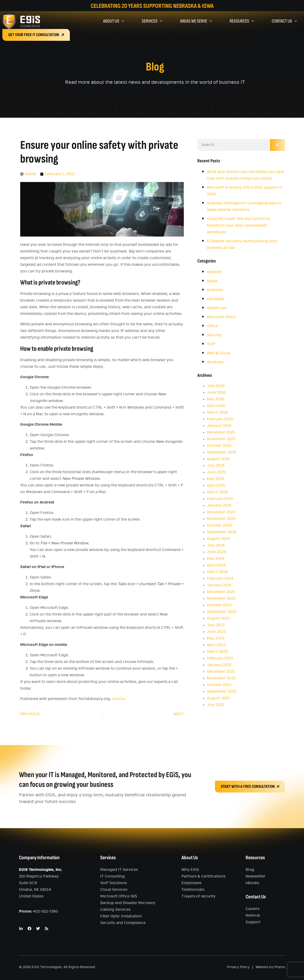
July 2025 (216, 466)
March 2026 (218, 412)
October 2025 (219, 446)
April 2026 (216, 406)
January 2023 (219, 665)
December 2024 (221, 512)
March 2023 (217, 652)
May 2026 (216, 399)
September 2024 (222, 532)
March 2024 (218, 572)
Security (214, 335)
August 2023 (218, 618)
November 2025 (221, 439)
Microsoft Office (221, 317)
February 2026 (220, 419)
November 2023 (221, 598)
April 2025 (216, 485)
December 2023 (221, 592)
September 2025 (222, 452)
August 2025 (218, 459)
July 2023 (216, 625)
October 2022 (219, 685)
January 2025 (219, 505)
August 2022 (218, 698)
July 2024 (216, 545)
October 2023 (219, 605)
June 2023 (216, 632)
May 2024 (216, 559)
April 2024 (216, 565)
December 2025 (221, 432)
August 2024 (218, 539)
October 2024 (219, 525)
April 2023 (216, 645)
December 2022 (221, 672)
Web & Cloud (218, 353)
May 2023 (216, 638)
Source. (119, 699)
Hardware (216, 299)
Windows (215, 362)
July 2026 (216, 386)
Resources (242, 21)
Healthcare (217, 308)
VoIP (211, 344)
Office (212, 326)
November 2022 (221, 678)
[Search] (278, 145)
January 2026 (219, 426)
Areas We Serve (196, 21)
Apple (212, 281)
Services (152, 21)
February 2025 (220, 499)
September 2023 (222, 612)
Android (214, 272)
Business (215, 290)
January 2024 (219, 585)
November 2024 (221, 519)
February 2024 (220, 579)
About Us (114, 21)
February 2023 (220, 658)
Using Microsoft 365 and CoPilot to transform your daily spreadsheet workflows (238, 225)
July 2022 (216, 705)
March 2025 (217, 492)
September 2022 (222, 691)
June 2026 (216, 392)
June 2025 (216, 472)
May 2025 (216, 479)
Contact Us (284, 21)
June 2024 (216, 552)
